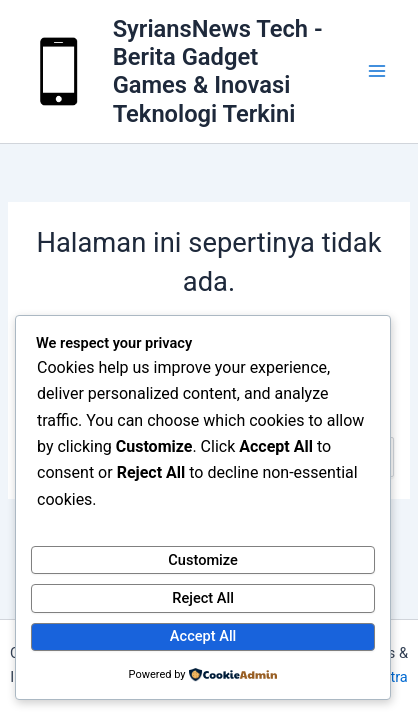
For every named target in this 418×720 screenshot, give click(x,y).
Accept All (203, 636)
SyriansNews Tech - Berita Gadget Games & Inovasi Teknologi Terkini (218, 71)
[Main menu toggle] (377, 72)
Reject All (203, 598)
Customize (203, 560)
